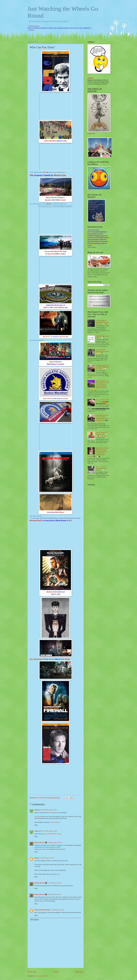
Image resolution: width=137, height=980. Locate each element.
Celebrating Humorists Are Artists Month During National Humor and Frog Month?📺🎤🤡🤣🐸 (102, 419)
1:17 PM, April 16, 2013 (54, 883)
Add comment (34, 920)
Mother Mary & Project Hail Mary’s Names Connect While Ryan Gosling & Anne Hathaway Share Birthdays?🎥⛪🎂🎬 (98, 452)
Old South (37, 817)
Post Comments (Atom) (42, 976)
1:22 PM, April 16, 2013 (58, 910)
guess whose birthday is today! (53, 834)
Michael (37, 858)
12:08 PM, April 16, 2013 (50, 810)
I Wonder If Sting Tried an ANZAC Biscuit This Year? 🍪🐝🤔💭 (102, 367)
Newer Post (32, 972)
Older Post (79, 972)
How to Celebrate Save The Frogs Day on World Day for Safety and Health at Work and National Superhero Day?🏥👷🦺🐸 (99, 385)
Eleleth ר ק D (38, 810)
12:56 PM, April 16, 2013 (47, 858)
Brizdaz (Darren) (40, 843)
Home (56, 972)
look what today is (55, 822)
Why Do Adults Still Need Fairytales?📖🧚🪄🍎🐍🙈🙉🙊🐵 (102, 434)
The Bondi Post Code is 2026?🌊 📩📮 (102, 337)
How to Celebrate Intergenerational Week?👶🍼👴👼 (102, 351)
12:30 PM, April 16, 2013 (55, 843)
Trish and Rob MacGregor (42, 910)
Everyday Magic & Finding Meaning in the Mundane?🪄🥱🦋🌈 (102, 322)
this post (50, 813)
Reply (36, 825)
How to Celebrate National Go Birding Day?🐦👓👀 (101, 468)
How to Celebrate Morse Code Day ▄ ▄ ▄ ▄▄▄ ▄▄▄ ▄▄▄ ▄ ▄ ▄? (103, 401)
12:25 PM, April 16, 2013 (50, 831)
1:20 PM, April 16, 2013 (54, 894)
